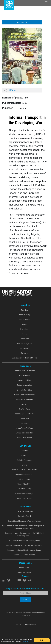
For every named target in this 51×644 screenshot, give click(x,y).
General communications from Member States (24, 545)
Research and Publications (24, 371)
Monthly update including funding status (24, 540)
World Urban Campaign (24, 494)
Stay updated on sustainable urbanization (26, 589)
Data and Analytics (24, 385)
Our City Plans (24, 409)
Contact (18, 625)
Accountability (24, 315)
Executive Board (24, 516)
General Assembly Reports (24, 555)
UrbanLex (24, 423)
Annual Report (24, 320)
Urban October (24, 479)
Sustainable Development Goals (24, 358)
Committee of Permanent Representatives (24, 521)
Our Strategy (24, 348)
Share (10, 90)
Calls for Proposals (24, 460)
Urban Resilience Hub (24, 433)
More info (26, 642)
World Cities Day (24, 489)
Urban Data (24, 419)
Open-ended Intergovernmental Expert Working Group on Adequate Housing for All (24, 527)
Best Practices (24, 376)
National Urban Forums (24, 475)
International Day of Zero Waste (24, 470)
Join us (24, 334)
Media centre (24, 568)
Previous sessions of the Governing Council (24, 550)
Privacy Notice (31, 625)
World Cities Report (24, 438)
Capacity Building (24, 380)
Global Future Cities (24, 390)
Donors (24, 324)
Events (24, 465)
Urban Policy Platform (24, 428)
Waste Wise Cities (24, 484)
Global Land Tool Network (24, 395)
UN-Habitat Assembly (24, 511)
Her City (24, 404)
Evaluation (24, 329)
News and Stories (24, 573)
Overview (24, 310)
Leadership (24, 339)
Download (22, 22)
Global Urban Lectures (24, 399)
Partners (24, 353)
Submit (26, 599)
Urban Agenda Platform (24, 414)
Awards (24, 455)
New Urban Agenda (24, 343)
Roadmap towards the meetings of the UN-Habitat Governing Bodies (24, 534)
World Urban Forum (24, 498)
